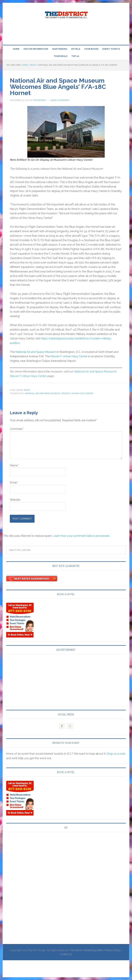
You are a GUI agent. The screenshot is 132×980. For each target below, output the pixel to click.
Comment (17, 429)
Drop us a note (116, 754)
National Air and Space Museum (36, 352)
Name (14, 465)
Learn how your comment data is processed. (81, 536)
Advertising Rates (94, 950)
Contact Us (66, 954)
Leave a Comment (60, 100)
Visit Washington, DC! (66, 14)
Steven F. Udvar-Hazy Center (69, 356)
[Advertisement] (66, 32)
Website (15, 500)
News (27, 390)
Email (14, 483)
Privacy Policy (113, 950)
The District (76, 950)
